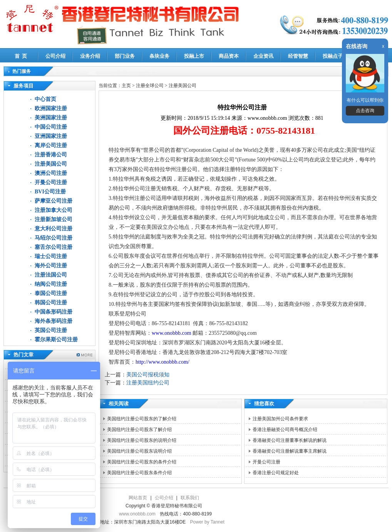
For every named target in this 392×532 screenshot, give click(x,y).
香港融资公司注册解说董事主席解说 (290, 451)
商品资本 (229, 56)
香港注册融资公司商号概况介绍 (285, 430)
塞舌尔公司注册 (54, 247)
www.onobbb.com (172, 333)
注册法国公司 (51, 275)
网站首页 (138, 498)
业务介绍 (90, 56)
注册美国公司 (51, 164)
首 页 (21, 56)
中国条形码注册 (54, 312)
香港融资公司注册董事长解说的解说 (290, 440)
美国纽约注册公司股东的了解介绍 (142, 419)
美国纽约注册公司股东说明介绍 (139, 451)
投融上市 (194, 56)
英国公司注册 (51, 330)
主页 (126, 86)
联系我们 (190, 498)
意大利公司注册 (54, 229)
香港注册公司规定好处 (276, 473)
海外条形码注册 (54, 321)
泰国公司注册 (51, 293)
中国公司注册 (51, 127)
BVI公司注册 (50, 192)
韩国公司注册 (51, 303)
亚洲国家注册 (51, 136)
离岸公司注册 (51, 145)
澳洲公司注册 (51, 173)
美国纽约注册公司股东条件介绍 (139, 473)
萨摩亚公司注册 (54, 201)
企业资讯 (263, 56)
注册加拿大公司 (54, 210)
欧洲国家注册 (51, 108)
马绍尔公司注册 (54, 238)
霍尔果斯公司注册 (56, 340)
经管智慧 (298, 56)
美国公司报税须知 (148, 375)
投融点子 (333, 56)
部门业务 (125, 56)
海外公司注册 (51, 266)
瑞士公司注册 (51, 256)
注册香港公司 (51, 155)
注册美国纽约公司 (148, 383)
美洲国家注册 (51, 118)
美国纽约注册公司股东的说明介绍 (142, 440)
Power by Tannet (207, 522)
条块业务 (159, 56)
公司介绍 (55, 56)
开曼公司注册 (51, 182)
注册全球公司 (150, 86)
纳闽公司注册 (51, 284)
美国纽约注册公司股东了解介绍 (139, 430)
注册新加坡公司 (54, 219)
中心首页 (45, 99)
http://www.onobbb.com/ (162, 362)
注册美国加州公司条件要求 (280, 419)
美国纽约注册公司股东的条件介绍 (142, 462)
